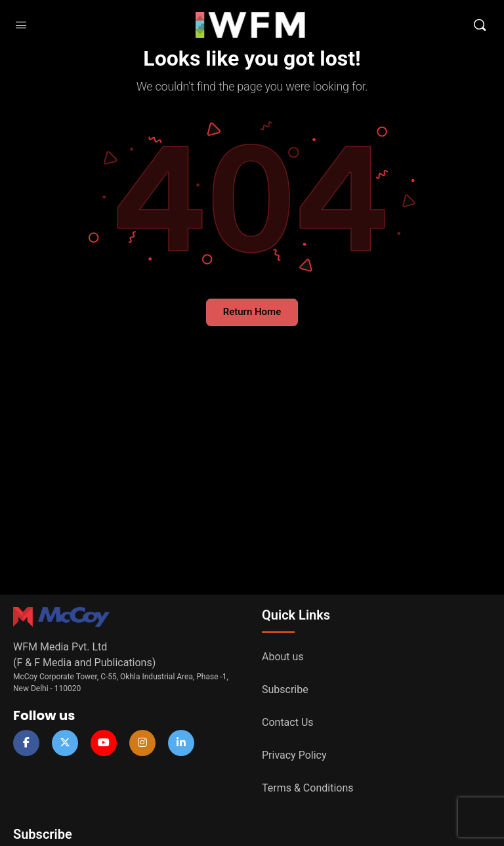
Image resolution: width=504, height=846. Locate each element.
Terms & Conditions (308, 788)
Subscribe (285, 689)
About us (283, 657)
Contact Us (288, 722)
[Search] (480, 25)
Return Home (252, 312)
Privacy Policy (294, 755)
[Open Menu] (21, 25)
